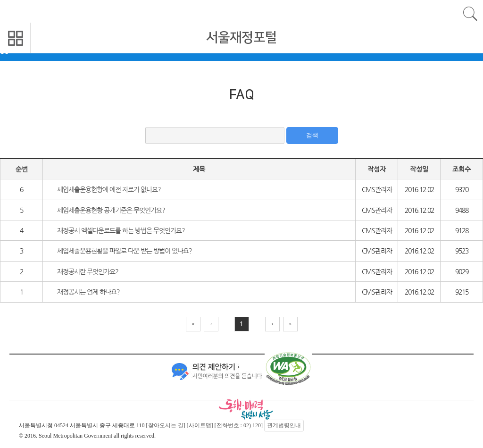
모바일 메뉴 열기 (15, 38)
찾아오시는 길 (166, 425)
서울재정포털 (241, 38)
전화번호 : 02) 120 (239, 425)
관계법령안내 (284, 425)
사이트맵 (200, 425)
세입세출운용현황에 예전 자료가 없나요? (109, 189)
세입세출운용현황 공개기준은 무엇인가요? (111, 210)
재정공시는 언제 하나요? (88, 292)
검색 (312, 135)
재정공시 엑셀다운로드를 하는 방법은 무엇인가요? (121, 230)
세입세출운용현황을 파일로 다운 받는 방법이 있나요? (125, 251)
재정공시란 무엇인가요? (88, 271)
